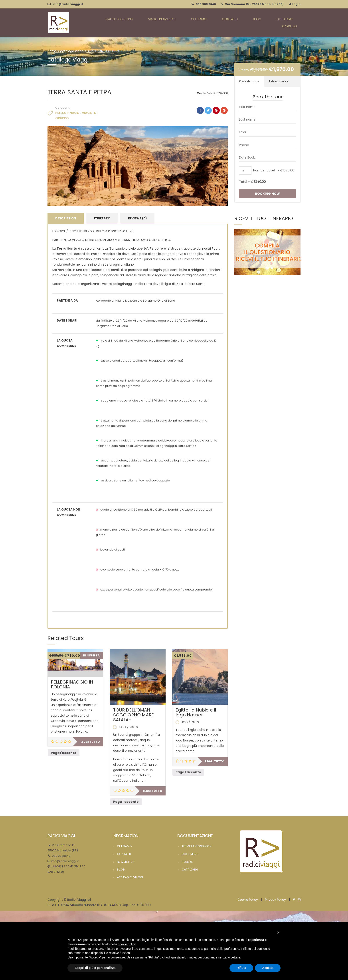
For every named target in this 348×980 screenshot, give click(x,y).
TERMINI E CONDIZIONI (197, 846)
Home (52, 51)
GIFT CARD (266, 23)
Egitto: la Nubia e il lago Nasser (196, 713)
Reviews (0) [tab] (137, 218)
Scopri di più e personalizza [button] (95, 968)
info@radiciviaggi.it (68, 4)
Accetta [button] (268, 968)
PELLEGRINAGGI (68, 113)
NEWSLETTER (126, 862)
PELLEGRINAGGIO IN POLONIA (72, 685)
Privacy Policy (275, 900)
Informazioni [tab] (279, 81)
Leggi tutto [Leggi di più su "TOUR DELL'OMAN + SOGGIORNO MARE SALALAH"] (153, 791)
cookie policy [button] (127, 944)
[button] (278, 932)
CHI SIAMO (198, 23)
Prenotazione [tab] (249, 81)
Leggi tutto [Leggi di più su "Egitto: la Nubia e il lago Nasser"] (215, 762)
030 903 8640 (206, 4)
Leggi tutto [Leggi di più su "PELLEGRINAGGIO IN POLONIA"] (90, 742)
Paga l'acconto (64, 753)
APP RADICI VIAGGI (130, 878)
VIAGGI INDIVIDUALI (165, 23)
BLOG (244, 23)
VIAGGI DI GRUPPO (126, 23)
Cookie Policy (248, 900)
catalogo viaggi (72, 51)
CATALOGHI (190, 870)
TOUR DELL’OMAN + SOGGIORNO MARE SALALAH (134, 715)
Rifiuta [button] (241, 968)
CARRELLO (292, 23)
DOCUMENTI (190, 854)
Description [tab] (66, 218)
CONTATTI (223, 23)
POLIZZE (187, 862)
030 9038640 (61, 856)
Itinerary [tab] (102, 218)
